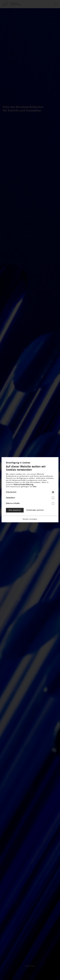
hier (35, 487)
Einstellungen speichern (35, 510)
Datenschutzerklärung (23, 485)
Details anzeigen (30, 519)
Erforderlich (11, 492)
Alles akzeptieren (15, 510)
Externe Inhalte (13, 503)
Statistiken (11, 498)
